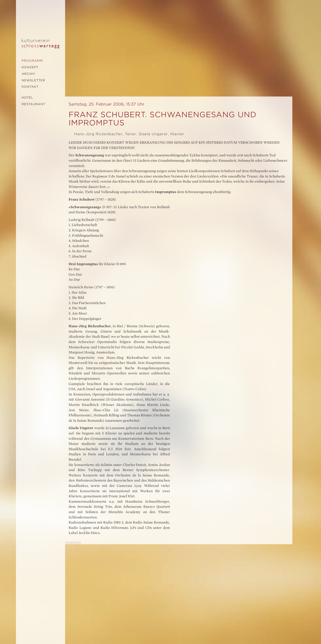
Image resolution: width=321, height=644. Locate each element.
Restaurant (33, 104)
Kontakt (30, 87)
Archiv (28, 74)
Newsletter (33, 80)
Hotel (27, 98)
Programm (32, 61)
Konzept (30, 67)
